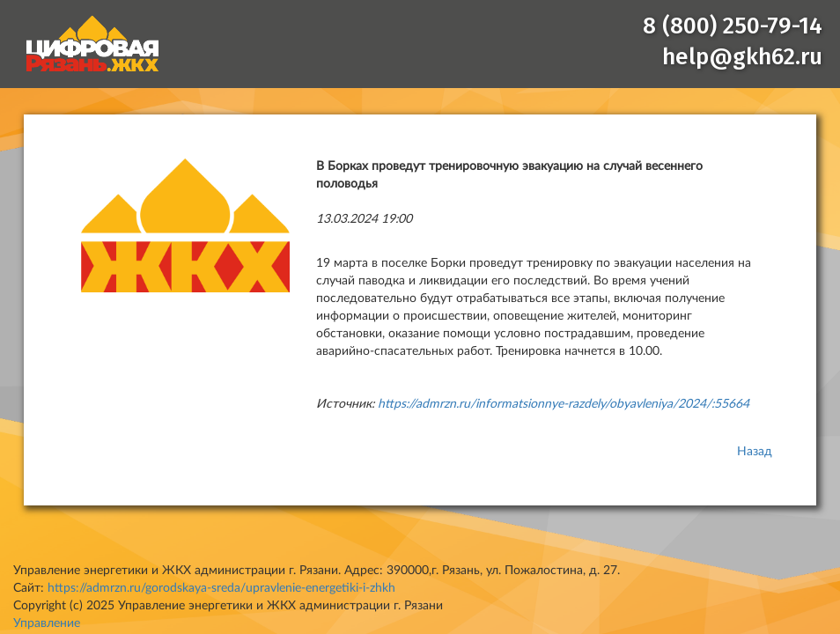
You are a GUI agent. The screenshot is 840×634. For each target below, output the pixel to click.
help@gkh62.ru (742, 57)
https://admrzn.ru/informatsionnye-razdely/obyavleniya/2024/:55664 (564, 404)
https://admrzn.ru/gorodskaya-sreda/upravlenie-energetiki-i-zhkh (221, 588)
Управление (47, 623)
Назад (755, 452)
